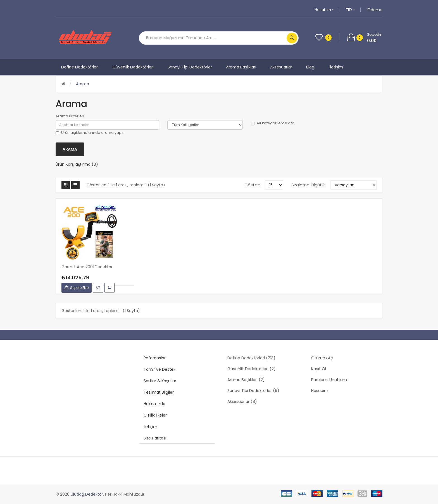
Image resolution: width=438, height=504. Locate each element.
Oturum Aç (322, 358)
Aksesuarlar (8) (242, 401)
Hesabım (324, 10)
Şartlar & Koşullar (160, 381)
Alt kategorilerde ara (273, 123)
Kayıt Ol (319, 369)
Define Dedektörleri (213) (251, 358)
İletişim (150, 427)
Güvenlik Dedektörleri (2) (252, 369)
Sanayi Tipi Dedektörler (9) (253, 391)
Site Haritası (155, 438)
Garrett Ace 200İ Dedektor (87, 267)
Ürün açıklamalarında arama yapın (90, 133)
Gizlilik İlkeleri (156, 415)
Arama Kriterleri (70, 116)
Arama (83, 84)
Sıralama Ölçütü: (308, 185)
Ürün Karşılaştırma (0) (77, 164)
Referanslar (155, 358)
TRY (351, 10)
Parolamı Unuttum (329, 380)
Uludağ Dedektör (87, 494)
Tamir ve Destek (160, 369)
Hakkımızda (154, 404)
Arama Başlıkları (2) (246, 380)
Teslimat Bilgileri (159, 392)
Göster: (252, 185)
